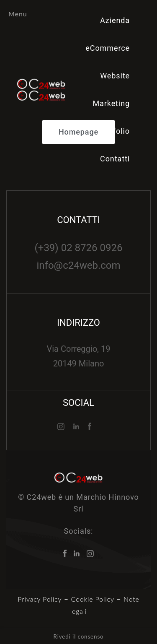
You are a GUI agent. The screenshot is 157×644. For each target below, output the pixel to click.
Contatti (115, 159)
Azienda (115, 20)
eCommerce (108, 48)
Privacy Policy (40, 599)
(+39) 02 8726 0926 (79, 248)
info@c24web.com (78, 265)
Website (115, 76)
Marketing (111, 103)
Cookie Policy (93, 599)
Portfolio (113, 131)
